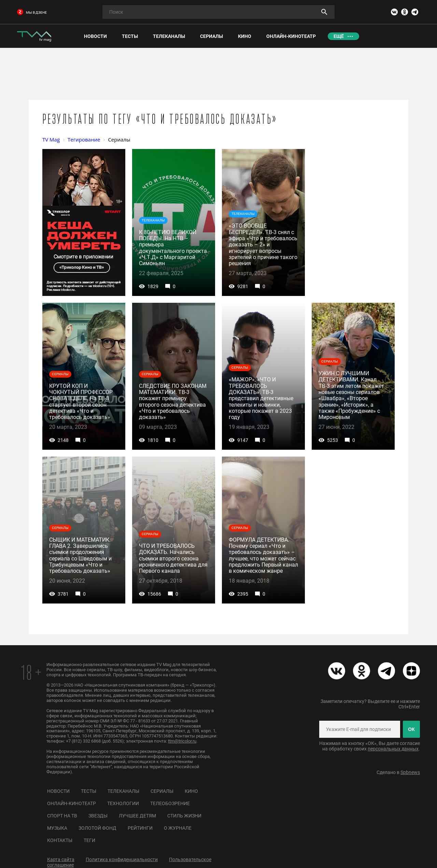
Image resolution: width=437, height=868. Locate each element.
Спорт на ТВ (62, 816)
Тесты (89, 791)
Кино (191, 791)
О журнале (178, 828)
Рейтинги (140, 828)
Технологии (123, 803)
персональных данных (393, 749)
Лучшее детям (137, 816)
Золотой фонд (97, 828)
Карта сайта (61, 859)
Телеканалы (123, 791)
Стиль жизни (184, 816)
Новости (58, 791)
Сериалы (162, 791)
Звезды (98, 816)
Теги (89, 840)
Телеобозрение (170, 803)
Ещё (339, 36)
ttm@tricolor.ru (182, 741)
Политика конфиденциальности (122, 859)
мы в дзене (32, 12)
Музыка (57, 828)
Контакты (60, 840)
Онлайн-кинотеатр (72, 803)
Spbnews (410, 772)
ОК (411, 729)
